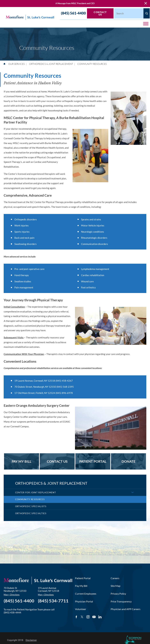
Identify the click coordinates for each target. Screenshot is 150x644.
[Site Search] (147, 13)
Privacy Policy (118, 594)
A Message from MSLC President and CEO (75, 3)
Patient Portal (83, 578)
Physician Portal (84, 601)
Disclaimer (31, 640)
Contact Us (100, 13)
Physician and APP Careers (126, 609)
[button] (146, 24)
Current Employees (86, 594)
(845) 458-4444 (12, 612)
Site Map (116, 586)
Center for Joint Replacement (36, 492)
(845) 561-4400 (73, 13)
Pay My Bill (81, 586)
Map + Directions (12, 595)
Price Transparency (121, 601)
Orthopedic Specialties (31, 513)
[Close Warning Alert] (146, 4)
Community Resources (30, 499)
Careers (115, 578)
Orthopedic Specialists (31, 506)
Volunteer (81, 609)
